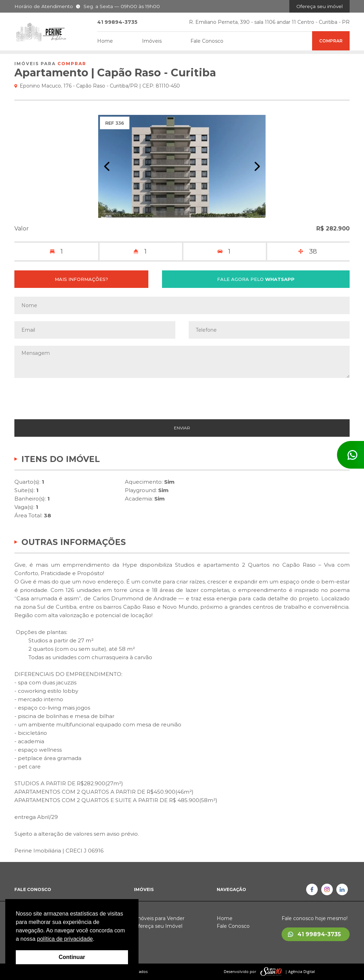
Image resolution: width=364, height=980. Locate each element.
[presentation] (182, 399)
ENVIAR (182, 428)
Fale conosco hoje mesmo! (315, 918)
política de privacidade (65, 939)
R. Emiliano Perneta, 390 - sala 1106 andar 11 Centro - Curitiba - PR (269, 22)
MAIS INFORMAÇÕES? (81, 279)
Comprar (331, 41)
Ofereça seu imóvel (319, 6)
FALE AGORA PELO (256, 279)
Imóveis (152, 41)
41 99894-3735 (319, 934)
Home (105, 41)
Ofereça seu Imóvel (158, 926)
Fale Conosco (207, 41)
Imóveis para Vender (159, 918)
